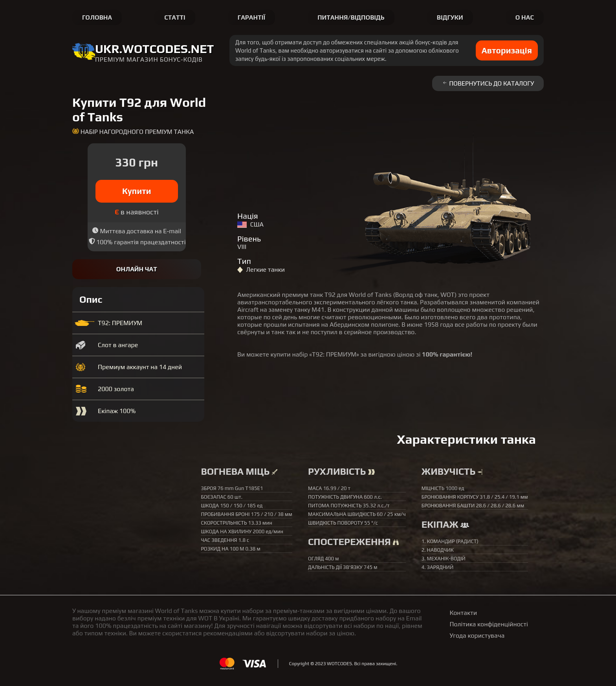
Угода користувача (477, 636)
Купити (137, 191)
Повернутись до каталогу (488, 83)
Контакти (464, 613)
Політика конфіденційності (489, 624)
